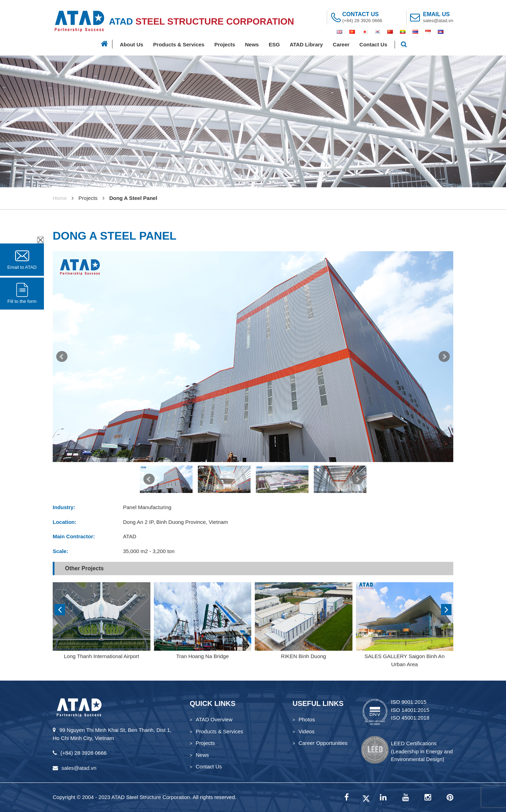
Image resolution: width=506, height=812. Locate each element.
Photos (307, 719)
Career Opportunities (323, 743)
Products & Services (179, 44)
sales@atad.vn (438, 21)
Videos (307, 731)
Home (60, 198)
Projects (225, 44)
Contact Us (373, 44)
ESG (274, 44)
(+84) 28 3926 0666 (362, 21)
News (252, 44)
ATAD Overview (214, 719)
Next (444, 357)
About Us (132, 44)
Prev (62, 357)
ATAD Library (306, 44)
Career (341, 44)
